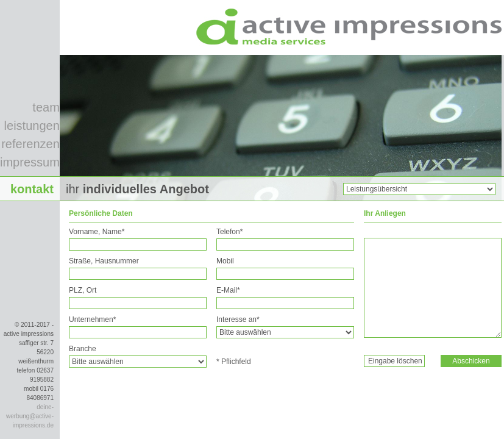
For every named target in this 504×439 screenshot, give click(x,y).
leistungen (32, 126)
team (46, 107)
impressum (30, 162)
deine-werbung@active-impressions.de (30, 416)
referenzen (30, 144)
